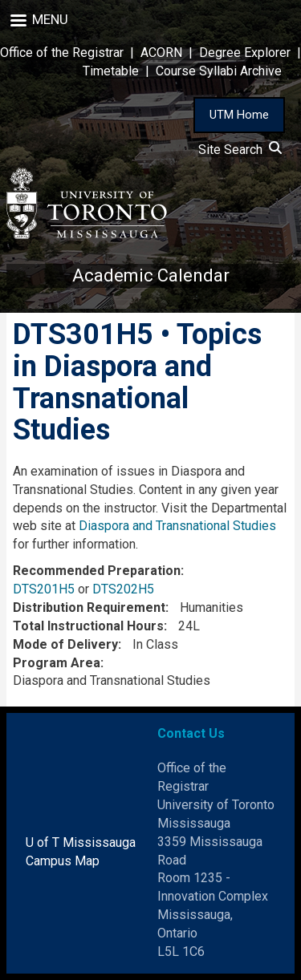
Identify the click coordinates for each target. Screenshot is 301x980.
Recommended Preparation (97, 571)
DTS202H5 (123, 589)
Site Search (240, 150)
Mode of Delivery (65, 644)
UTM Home (239, 115)
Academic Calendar (151, 275)
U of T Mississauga (81, 842)
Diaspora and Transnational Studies (177, 526)
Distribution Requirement (89, 607)
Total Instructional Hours (88, 626)
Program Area (57, 663)
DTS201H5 (44, 589)
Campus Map (63, 861)
